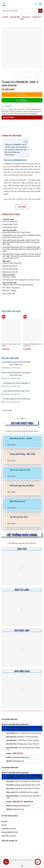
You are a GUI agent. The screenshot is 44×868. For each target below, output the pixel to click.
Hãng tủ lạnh (15, 17)
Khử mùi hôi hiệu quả (12, 152)
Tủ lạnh (5, 17)
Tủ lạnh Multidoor (33, 114)
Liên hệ (4, 825)
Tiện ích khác (9, 155)
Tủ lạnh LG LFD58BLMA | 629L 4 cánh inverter (33, 345)
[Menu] (4, 4)
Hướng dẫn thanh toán (9, 829)
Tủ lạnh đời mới (34, 109)
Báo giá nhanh (9, 117)
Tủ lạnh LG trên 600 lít (20, 114)
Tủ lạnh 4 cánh (12, 109)
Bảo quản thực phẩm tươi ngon (16, 150)
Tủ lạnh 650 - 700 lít (23, 109)
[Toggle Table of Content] (24, 142)
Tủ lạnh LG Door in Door (34, 112)
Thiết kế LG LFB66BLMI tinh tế (16, 145)
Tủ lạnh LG (26, 17)
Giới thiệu (5, 822)
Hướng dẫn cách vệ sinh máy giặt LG (16, 383)
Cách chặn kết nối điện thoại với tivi (16, 391)
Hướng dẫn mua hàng (8, 836)
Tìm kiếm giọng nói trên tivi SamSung (16, 399)
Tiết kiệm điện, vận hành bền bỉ (16, 147)
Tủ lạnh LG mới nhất (7, 114)
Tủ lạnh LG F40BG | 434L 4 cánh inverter (11, 345)
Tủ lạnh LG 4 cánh (22, 112)
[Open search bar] (22, 866)
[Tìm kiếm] (36, 4)
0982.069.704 (18, 802)
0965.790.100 (18, 753)
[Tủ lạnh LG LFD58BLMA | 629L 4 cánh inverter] (33, 330)
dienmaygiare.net (18, 761)
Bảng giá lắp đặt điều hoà (10, 832)
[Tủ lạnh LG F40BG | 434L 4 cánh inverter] (11, 330)
